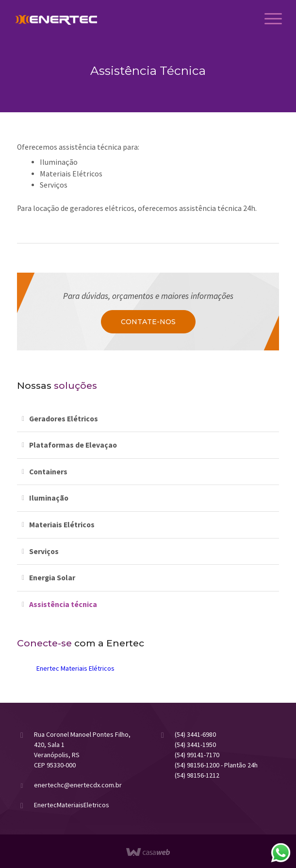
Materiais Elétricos (62, 525)
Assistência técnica (63, 604)
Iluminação (49, 498)
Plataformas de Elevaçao (73, 445)
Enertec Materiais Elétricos (75, 668)
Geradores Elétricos (64, 419)
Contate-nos (148, 322)
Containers (48, 472)
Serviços (44, 551)
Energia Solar (52, 578)
